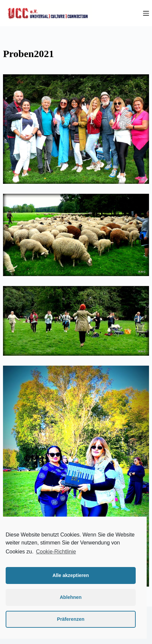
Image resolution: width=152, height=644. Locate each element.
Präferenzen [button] (71, 619)
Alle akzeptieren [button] (71, 575)
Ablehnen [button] (71, 597)
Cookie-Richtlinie (56, 552)
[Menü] (146, 13)
